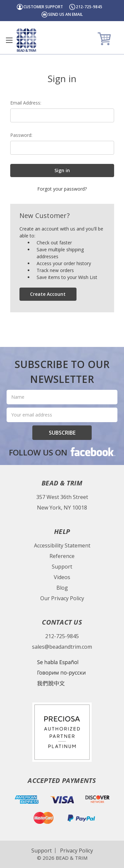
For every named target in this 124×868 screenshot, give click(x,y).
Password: (21, 135)
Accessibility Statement (62, 545)
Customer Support (43, 7)
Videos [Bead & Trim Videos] (62, 577)
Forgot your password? (62, 189)
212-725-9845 (62, 636)
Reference (62, 556)
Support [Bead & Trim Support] (62, 567)
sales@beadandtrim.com (62, 647)
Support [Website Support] (42, 851)
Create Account (48, 294)
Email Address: (26, 103)
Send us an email (65, 14)
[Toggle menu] (9, 40)
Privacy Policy (77, 851)
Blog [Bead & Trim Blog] (62, 588)
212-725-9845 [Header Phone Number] (89, 7)
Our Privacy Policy (62, 598)
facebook (92, 451)
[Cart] (105, 38)
